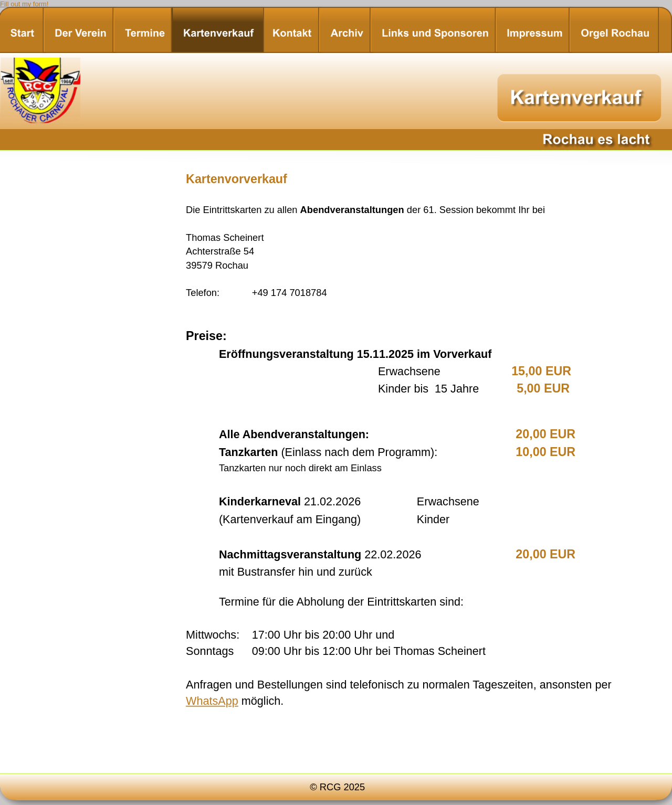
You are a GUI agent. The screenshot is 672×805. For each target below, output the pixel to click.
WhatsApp (212, 701)
